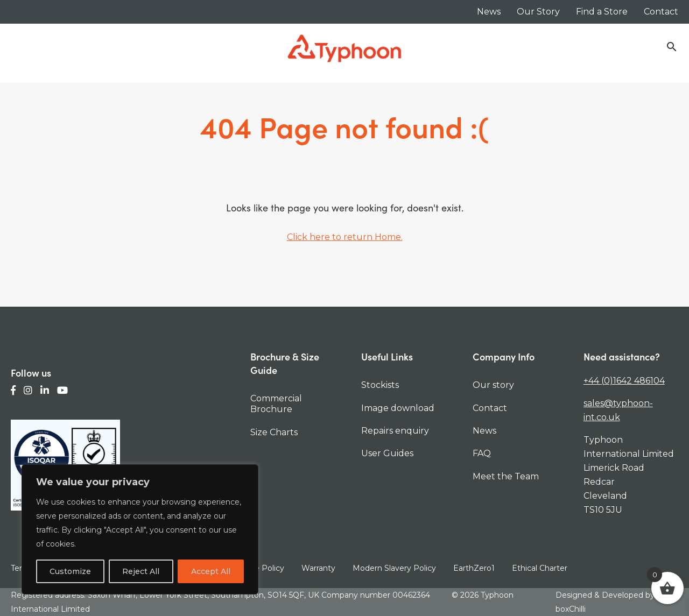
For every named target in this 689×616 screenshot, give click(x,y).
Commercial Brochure (276, 404)
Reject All (141, 571)
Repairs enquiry (395, 431)
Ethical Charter (540, 568)
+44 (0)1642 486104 (624, 381)
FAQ (482, 453)
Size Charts (274, 432)
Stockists (380, 385)
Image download (398, 408)
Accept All (211, 571)
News (489, 12)
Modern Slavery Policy (394, 568)
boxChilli (571, 609)
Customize (70, 571)
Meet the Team (506, 476)
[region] (140, 529)
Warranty (318, 568)
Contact (661, 12)
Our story (493, 385)
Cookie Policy (259, 568)
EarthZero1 (474, 568)
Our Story (538, 12)
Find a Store (602, 12)
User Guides (387, 453)
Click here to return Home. (345, 237)
